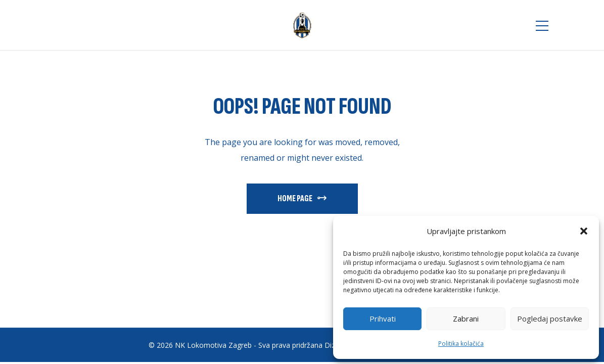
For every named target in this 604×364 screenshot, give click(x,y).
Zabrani (466, 318)
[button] (584, 231)
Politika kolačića (461, 344)
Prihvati (383, 318)
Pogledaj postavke (550, 318)
